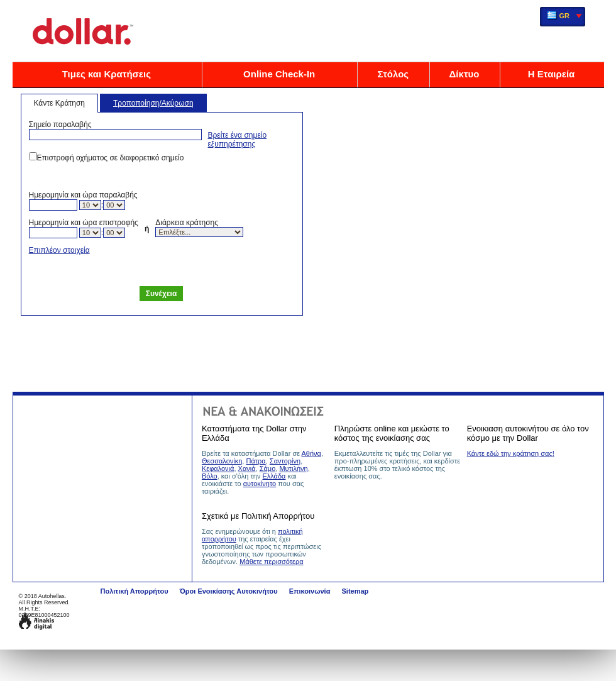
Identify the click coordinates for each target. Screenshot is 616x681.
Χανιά (247, 468)
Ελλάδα (274, 476)
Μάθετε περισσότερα (271, 562)
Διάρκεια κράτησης (187, 223)
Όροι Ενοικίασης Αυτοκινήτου (229, 591)
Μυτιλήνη (293, 468)
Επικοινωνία (310, 591)
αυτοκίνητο (260, 484)
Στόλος (393, 74)
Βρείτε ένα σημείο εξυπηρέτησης (238, 140)
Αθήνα (311, 453)
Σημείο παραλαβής (60, 125)
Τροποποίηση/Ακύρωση (153, 103)
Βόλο (210, 476)
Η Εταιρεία (551, 74)
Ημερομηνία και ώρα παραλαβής (83, 195)
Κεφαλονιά (218, 468)
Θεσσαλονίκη (222, 461)
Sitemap (355, 591)
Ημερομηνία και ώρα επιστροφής (84, 223)
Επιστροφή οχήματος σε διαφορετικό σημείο (111, 158)
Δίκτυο (465, 74)
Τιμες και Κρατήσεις (107, 74)
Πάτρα (256, 461)
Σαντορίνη (285, 461)
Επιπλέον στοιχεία (59, 250)
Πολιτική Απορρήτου (135, 591)
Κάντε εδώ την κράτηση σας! (511, 453)
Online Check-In (279, 74)
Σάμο (268, 468)
